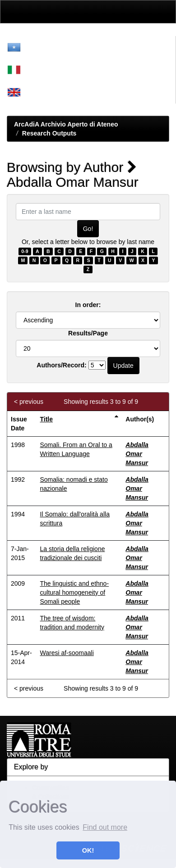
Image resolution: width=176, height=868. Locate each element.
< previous (29, 402)
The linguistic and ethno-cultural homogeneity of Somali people (75, 592)
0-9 (25, 251)
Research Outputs (49, 133)
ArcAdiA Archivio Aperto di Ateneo (66, 124)
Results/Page (88, 333)
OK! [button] (88, 850)
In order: (88, 305)
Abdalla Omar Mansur (137, 454)
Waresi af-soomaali (67, 653)
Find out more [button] (105, 827)
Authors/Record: (61, 365)
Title (47, 419)
